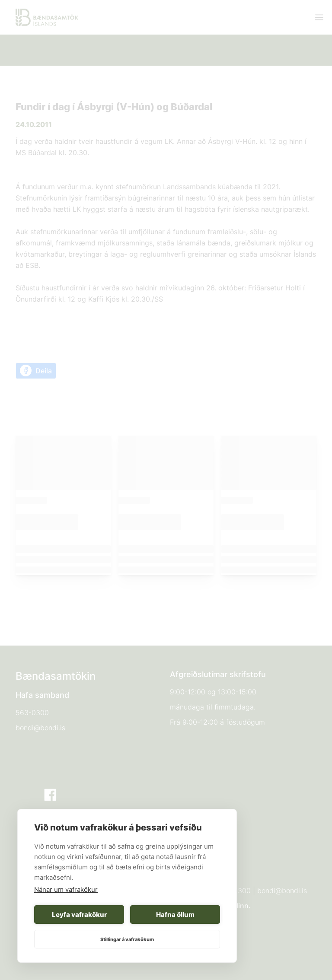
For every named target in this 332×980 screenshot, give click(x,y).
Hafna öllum (175, 915)
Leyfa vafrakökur (79, 915)
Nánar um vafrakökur (66, 889)
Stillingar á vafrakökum (127, 939)
